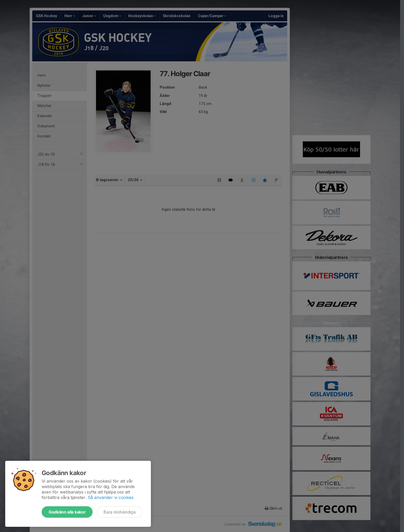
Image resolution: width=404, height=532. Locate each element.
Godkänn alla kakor (67, 512)
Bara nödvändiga (120, 512)
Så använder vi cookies (111, 497)
